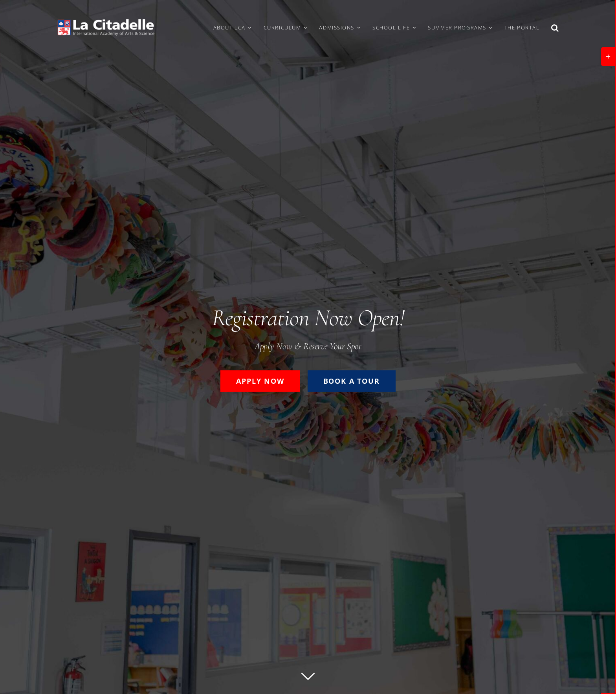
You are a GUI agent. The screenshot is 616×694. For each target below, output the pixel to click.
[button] (555, 27)
